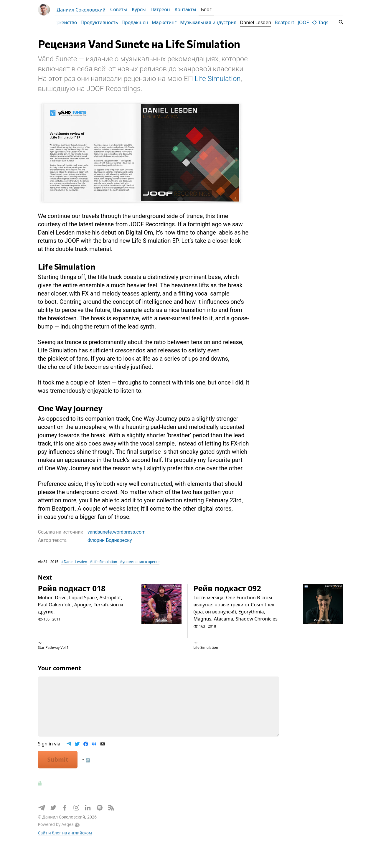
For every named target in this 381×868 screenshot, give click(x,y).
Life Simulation (218, 101)
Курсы (139, 9)
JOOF (310, 22)
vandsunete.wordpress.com (117, 554)
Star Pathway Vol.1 (53, 670)
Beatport (291, 22)
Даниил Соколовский (81, 10)
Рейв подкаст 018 (72, 611)
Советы (119, 9)
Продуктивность (106, 22)
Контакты (185, 9)
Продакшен (142, 22)
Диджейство (70, 22)
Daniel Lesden (263, 22)
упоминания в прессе (141, 584)
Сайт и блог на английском (65, 855)
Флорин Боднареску (110, 563)
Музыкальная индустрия (215, 22)
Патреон (160, 9)
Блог (206, 9)
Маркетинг (171, 22)
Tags (327, 22)
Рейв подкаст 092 (227, 611)
